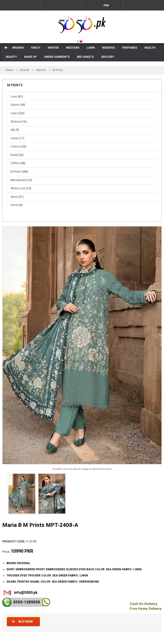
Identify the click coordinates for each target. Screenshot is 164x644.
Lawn (18, 113)
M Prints (19, 172)
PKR (106, 5)
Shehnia (19, 122)
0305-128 (27, 602)
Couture (18, 147)
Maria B (41, 70)
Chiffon (18, 163)
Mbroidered (21, 180)
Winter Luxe (21, 188)
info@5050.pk (26, 593)
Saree (17, 197)
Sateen (18, 105)
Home (10, 70)
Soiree (17, 205)
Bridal (17, 155)
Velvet (17, 138)
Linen (17, 97)
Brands (25, 70)
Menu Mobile (20, 5)
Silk (15, 130)
